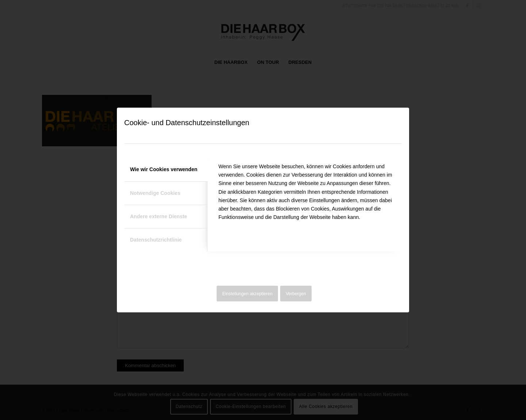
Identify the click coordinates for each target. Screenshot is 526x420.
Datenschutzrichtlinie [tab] (156, 240)
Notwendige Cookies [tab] (155, 193)
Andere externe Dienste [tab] (159, 216)
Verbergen (296, 294)
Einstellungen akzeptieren (247, 294)
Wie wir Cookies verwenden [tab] (164, 169)
